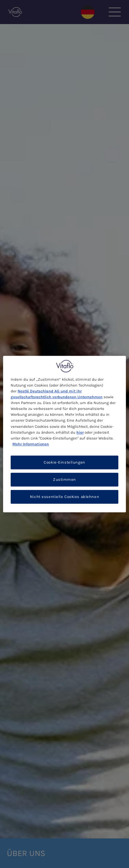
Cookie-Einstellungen (64, 462)
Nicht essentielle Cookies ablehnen (64, 496)
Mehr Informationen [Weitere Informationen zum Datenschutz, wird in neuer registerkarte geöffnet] (31, 444)
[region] (64, 434)
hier (80, 432)
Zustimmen (64, 479)
